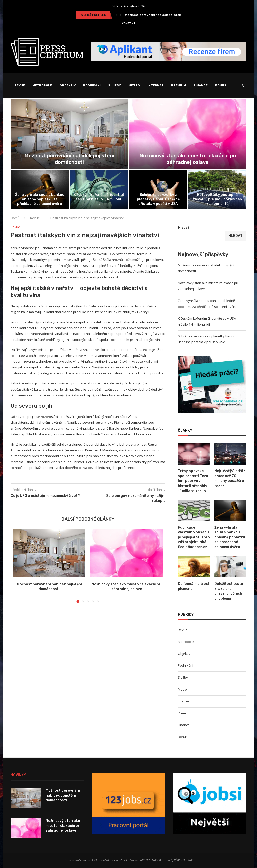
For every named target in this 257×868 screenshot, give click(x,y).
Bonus (221, 85)
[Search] (244, 86)
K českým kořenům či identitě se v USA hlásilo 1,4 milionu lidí (99, 199)
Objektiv (68, 85)
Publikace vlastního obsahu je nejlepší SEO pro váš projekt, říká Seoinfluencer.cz (194, 538)
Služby (115, 85)
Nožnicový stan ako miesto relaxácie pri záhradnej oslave (63, 826)
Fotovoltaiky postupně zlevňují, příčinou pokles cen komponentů (217, 199)
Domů (15, 218)
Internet (155, 85)
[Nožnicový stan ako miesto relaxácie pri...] (188, 134)
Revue (20, 85)
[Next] (121, 15)
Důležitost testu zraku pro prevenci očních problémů (229, 591)
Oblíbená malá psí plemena (193, 586)
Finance (201, 85)
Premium (179, 85)
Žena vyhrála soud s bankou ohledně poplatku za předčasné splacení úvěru (40, 199)
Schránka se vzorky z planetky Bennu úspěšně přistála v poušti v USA (158, 199)
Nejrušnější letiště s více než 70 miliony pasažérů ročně (230, 479)
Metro (134, 85)
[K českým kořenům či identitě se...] (99, 190)
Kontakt (129, 23)
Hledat (184, 228)
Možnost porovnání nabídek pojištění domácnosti (163, 15)
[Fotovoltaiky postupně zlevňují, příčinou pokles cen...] (217, 190)
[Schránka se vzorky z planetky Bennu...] (158, 190)
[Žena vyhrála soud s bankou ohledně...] (40, 190)
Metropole (42, 85)
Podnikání (92, 85)
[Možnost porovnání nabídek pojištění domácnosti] (69, 134)
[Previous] (116, 15)
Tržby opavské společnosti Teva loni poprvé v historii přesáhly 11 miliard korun (193, 481)
